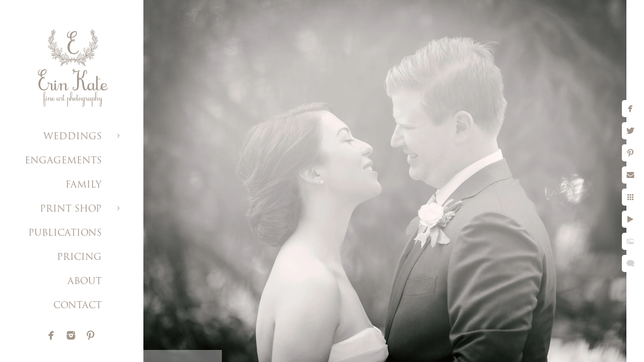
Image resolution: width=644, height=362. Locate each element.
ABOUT (85, 282)
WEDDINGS (72, 137)
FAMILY (84, 185)
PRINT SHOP (71, 209)
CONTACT (77, 306)
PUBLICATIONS (65, 234)
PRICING (79, 258)
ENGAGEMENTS (63, 161)
